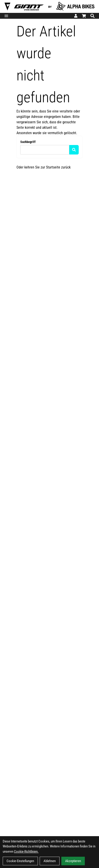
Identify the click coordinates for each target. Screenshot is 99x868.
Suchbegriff (28, 142)
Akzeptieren (73, 861)
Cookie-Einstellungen (20, 861)
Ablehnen (50, 861)
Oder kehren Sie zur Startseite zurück (44, 167)
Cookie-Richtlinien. (26, 852)
